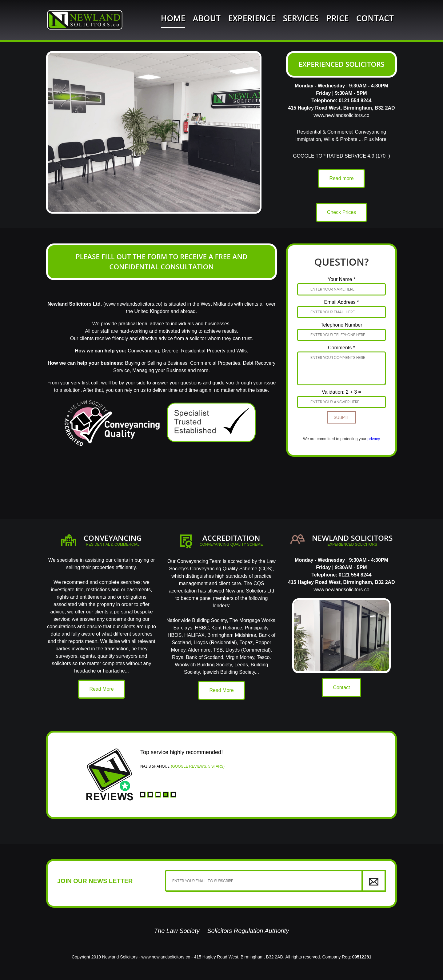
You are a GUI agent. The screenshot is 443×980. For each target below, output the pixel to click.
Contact (375, 18)
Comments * (341, 348)
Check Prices (341, 212)
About (207, 18)
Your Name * (341, 279)
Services (301, 18)
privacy (374, 439)
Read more (341, 178)
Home (173, 18)
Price (338, 18)
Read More (101, 689)
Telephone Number (341, 325)
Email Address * (342, 302)
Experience (252, 18)
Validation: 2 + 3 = (341, 392)
